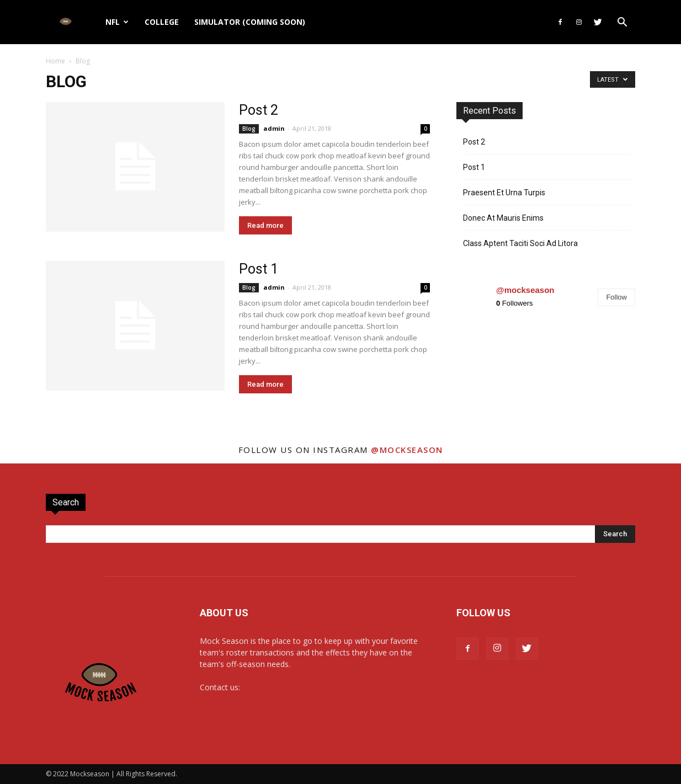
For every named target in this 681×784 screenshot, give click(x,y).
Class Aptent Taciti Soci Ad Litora (520, 243)
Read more (265, 225)
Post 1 (259, 269)
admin (274, 128)
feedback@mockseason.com (294, 687)
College (162, 22)
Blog (249, 129)
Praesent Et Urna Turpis (504, 193)
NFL (117, 22)
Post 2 (259, 110)
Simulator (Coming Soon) (250, 22)
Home (55, 61)
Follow (616, 297)
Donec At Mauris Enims (503, 218)
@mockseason (525, 290)
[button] (622, 23)
